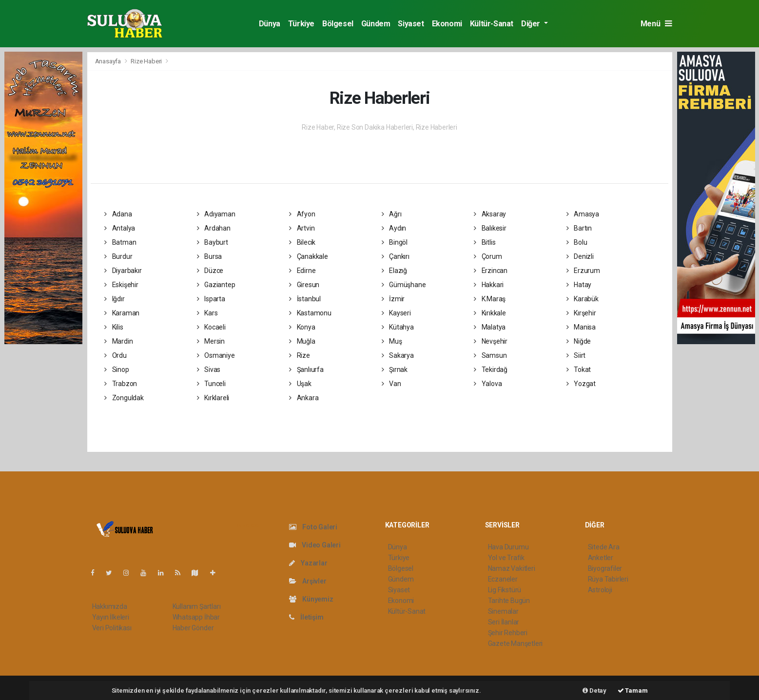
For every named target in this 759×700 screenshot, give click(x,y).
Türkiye (301, 24)
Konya (302, 327)
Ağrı (392, 214)
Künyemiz (311, 599)
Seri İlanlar (504, 622)
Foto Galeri (313, 527)
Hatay (579, 285)
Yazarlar (308, 563)
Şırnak (395, 369)
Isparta (211, 299)
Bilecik (302, 242)
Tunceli (211, 384)
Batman (120, 242)
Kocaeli (211, 327)
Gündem (376, 24)
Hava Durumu (508, 547)
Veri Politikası (112, 628)
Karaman (122, 313)
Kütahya (398, 327)
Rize (300, 355)
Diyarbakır (123, 271)
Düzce (210, 271)
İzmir (393, 299)
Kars (207, 313)
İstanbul (305, 299)
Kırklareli (213, 398)
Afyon (302, 214)
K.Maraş (490, 299)
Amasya (583, 214)
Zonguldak (124, 398)
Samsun (490, 355)
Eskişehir (121, 285)
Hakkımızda (110, 606)
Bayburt (213, 242)
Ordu (116, 355)
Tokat (579, 369)
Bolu (577, 242)
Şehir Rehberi (508, 633)
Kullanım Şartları (197, 606)
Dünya (270, 24)
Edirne (302, 271)
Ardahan (214, 228)
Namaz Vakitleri (512, 568)
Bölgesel (338, 24)
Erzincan (491, 271)
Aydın (394, 228)
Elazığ (394, 271)
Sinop (117, 369)
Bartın (579, 228)
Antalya (120, 228)
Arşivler (308, 581)
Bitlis (485, 242)
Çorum (488, 256)
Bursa (210, 256)
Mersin (211, 341)
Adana (118, 214)
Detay (594, 690)
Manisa (581, 327)
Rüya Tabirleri (608, 579)
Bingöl (395, 242)
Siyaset (411, 24)
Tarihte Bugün (509, 601)
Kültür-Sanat (492, 24)
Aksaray (490, 214)
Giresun (304, 285)
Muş (392, 341)
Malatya (490, 327)
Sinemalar (503, 611)
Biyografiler (605, 568)
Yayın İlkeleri (111, 617)
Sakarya (398, 355)
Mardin (118, 341)
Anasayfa (109, 61)
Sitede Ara (604, 547)
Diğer (532, 24)
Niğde (579, 341)
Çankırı (396, 256)
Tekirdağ (491, 369)
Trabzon (121, 384)
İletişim (306, 617)
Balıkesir (490, 228)
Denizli (580, 256)
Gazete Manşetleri (516, 643)
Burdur (118, 256)
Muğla (302, 341)
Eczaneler (503, 579)
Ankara (304, 398)
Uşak (300, 384)
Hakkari (489, 285)
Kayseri (396, 313)
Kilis (114, 327)
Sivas (209, 369)
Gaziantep (216, 285)
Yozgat (581, 384)
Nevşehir (491, 341)
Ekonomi (447, 24)
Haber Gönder (193, 628)
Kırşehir (581, 313)
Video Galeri (315, 545)
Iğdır (115, 299)
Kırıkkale (490, 313)
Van (391, 384)
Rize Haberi (146, 61)
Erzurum (583, 271)
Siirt (576, 355)
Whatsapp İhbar (196, 617)
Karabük (583, 299)
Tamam (633, 690)
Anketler (601, 558)
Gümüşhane (404, 285)
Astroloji (600, 590)
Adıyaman (216, 214)
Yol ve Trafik (506, 558)
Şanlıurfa (306, 369)
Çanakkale (309, 256)
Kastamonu (310, 313)
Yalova (488, 384)
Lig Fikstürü (505, 590)
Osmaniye (216, 355)
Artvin (302, 228)
